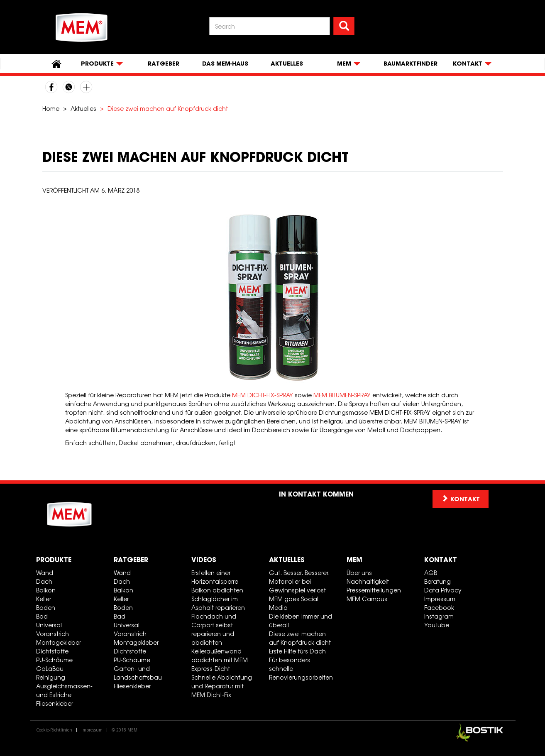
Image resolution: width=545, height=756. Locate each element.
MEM (354, 560)
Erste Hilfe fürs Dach (297, 651)
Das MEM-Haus (225, 64)
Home (51, 109)
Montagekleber (59, 642)
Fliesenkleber (55, 703)
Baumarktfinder (411, 64)
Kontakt (441, 560)
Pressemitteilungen (374, 590)
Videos (204, 560)
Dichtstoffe (52, 651)
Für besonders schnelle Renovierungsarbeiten (301, 669)
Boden (46, 608)
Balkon (46, 590)
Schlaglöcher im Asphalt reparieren (218, 603)
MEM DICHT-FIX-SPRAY (263, 395)
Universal (49, 625)
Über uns (359, 573)
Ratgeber (164, 64)
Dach (44, 581)
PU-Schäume (54, 660)
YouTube (437, 625)
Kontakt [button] (461, 499)
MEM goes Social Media (294, 603)
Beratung (437, 581)
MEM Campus (367, 599)
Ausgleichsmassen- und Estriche (64, 690)
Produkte (54, 560)
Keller (44, 599)
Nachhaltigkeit (368, 581)
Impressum (440, 599)
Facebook (439, 608)
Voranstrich (53, 634)
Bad (42, 616)
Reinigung (51, 677)
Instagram (439, 616)
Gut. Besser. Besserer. (299, 573)
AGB (431, 573)
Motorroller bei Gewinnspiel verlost (297, 586)
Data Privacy (443, 590)
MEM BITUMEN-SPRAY (342, 395)
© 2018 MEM (125, 730)
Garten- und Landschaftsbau (138, 673)
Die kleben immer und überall (301, 621)
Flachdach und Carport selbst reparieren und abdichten (214, 629)
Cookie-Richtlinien (54, 730)
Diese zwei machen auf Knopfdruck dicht (300, 638)
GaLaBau (50, 669)
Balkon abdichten (217, 590)
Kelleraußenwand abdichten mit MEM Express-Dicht (220, 660)
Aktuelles (287, 64)
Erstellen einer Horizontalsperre (215, 577)
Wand (45, 573)
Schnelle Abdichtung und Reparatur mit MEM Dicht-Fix (222, 686)
